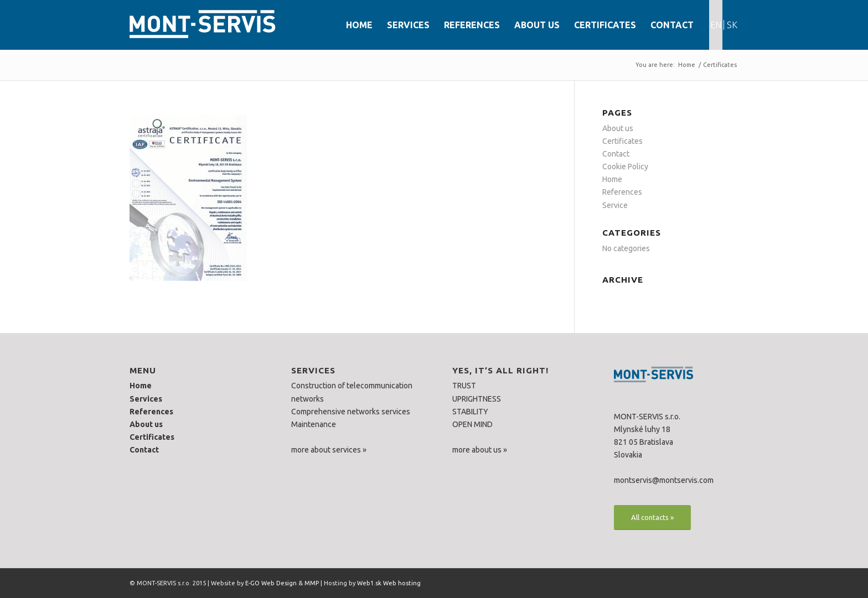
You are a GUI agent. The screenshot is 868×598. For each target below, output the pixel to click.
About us (618, 128)
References (622, 192)
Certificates (720, 65)
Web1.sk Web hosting (389, 583)
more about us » (480, 450)
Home (687, 65)
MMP (312, 583)
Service (615, 205)
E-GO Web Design (271, 583)
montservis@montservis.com (664, 480)
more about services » (329, 450)
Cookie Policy (625, 167)
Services (146, 399)
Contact (616, 154)
